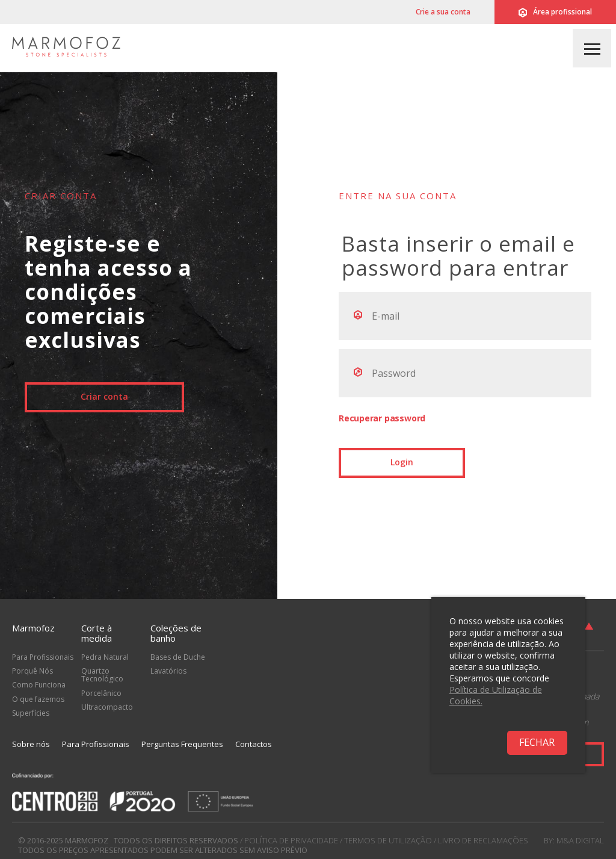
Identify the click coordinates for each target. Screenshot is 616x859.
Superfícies (31, 713)
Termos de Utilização (388, 840)
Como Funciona (39, 685)
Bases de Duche (178, 657)
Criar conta (104, 396)
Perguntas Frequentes (182, 744)
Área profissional (555, 12)
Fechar (537, 742)
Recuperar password (382, 418)
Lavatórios (168, 671)
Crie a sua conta (443, 12)
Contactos (254, 744)
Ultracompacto (107, 707)
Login (402, 462)
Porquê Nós (32, 671)
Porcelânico (101, 693)
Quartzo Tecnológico (102, 675)
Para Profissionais (43, 657)
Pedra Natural (105, 657)
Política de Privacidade (291, 840)
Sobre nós (31, 744)
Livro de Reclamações (483, 840)
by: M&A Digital (574, 840)
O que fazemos (38, 699)
